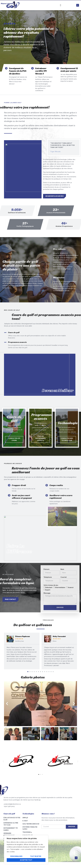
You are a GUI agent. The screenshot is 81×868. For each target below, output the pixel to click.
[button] (28, 672)
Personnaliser (16, 856)
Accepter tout (26, 860)
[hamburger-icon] (61, 5)
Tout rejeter (36, 856)
